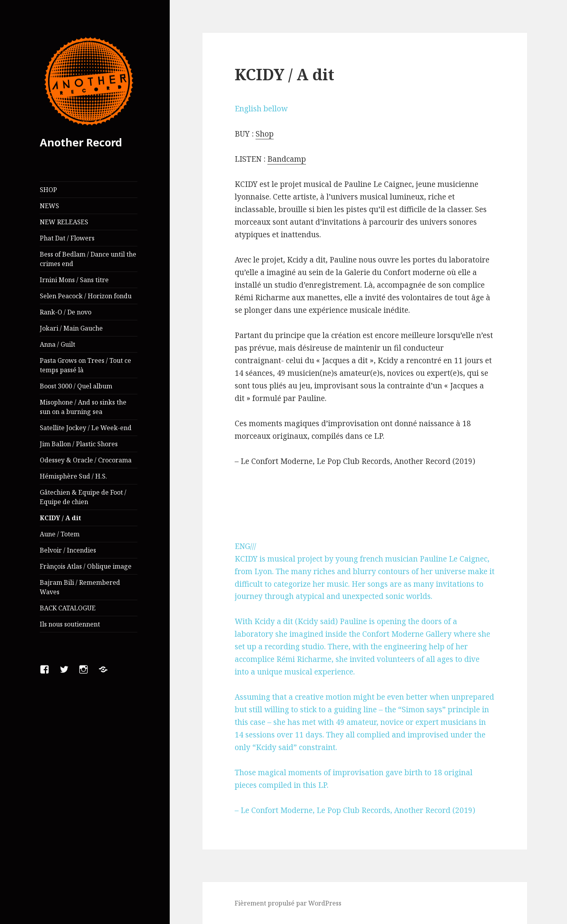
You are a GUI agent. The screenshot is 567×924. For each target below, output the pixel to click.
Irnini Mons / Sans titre (74, 280)
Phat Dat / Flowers (67, 238)
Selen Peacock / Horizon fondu (86, 296)
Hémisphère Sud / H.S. (73, 476)
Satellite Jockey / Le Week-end (86, 428)
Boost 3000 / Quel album (76, 386)
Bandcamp (287, 159)
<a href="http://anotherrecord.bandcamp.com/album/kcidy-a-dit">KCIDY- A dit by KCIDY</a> (365, 504)
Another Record (81, 142)
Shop (265, 134)
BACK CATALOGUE (68, 608)
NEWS (49, 206)
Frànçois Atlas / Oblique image (86, 566)
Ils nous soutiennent (70, 624)
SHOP (48, 190)
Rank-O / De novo (66, 312)
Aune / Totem (60, 534)
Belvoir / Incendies (68, 550)
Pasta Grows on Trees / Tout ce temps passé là (85, 365)
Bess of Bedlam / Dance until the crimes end (88, 259)
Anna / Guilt (57, 344)
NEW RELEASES (64, 222)
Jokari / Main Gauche (71, 328)
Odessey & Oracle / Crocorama (86, 460)
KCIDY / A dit (60, 518)
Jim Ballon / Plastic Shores (79, 444)
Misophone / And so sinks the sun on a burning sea (83, 407)
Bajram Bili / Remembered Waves (80, 587)
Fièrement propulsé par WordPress (288, 903)
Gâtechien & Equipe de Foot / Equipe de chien (83, 497)
